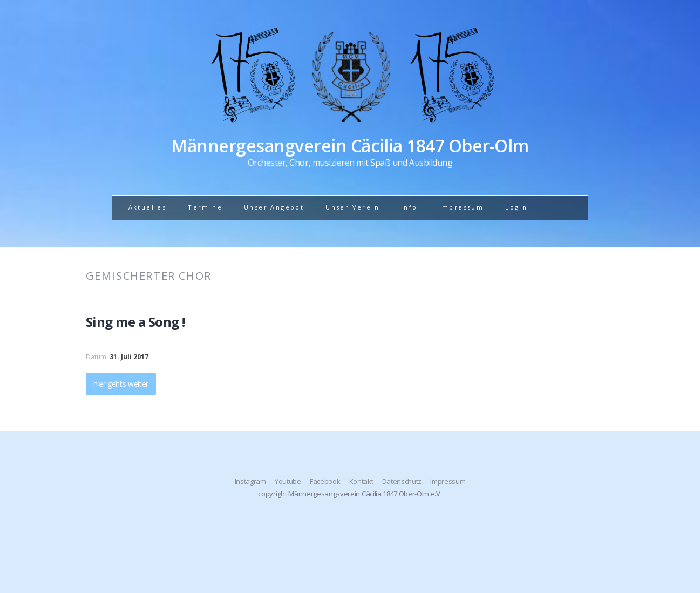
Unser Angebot (274, 207)
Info (409, 207)
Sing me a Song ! (135, 322)
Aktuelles (148, 207)
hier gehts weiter (121, 384)
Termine (205, 207)
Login (516, 207)
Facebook (325, 481)
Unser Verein (352, 207)
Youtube (288, 481)
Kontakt (361, 481)
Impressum (462, 207)
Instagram (250, 481)
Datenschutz (402, 481)
